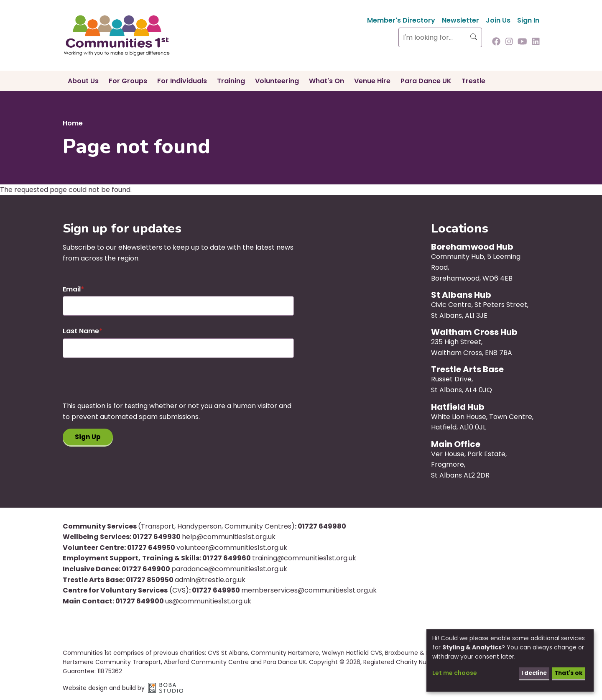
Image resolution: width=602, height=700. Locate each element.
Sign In (528, 20)
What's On (327, 81)
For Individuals (182, 81)
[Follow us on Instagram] (509, 42)
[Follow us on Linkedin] (536, 42)
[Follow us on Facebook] (496, 42)
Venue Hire (372, 81)
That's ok (568, 673)
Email (72, 289)
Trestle (473, 81)
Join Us (498, 20)
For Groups (128, 81)
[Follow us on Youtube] (522, 42)
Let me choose (455, 673)
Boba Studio (166, 688)
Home (73, 123)
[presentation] (126, 384)
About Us (83, 81)
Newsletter (460, 20)
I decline (532, 673)
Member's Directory (401, 20)
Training (231, 81)
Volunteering (277, 81)
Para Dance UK (426, 81)
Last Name (81, 331)
